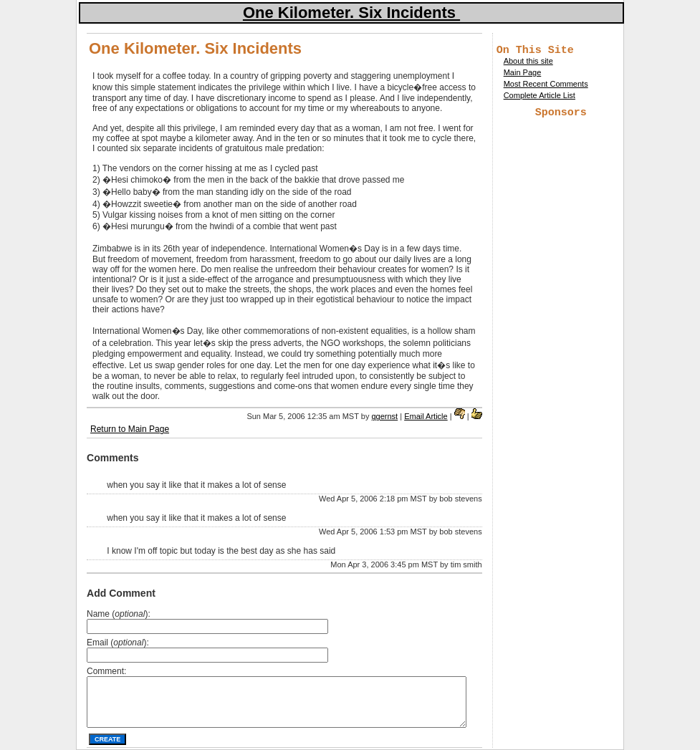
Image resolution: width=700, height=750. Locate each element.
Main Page (523, 74)
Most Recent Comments (546, 86)
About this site (528, 63)
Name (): (119, 614)
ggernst (384, 416)
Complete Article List (540, 97)
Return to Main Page (130, 429)
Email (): (118, 643)
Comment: (106, 671)
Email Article (426, 416)
